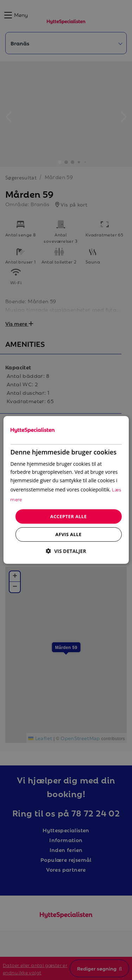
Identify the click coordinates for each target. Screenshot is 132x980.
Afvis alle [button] (68, 534)
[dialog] (66, 490)
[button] (66, 551)
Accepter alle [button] (69, 516)
